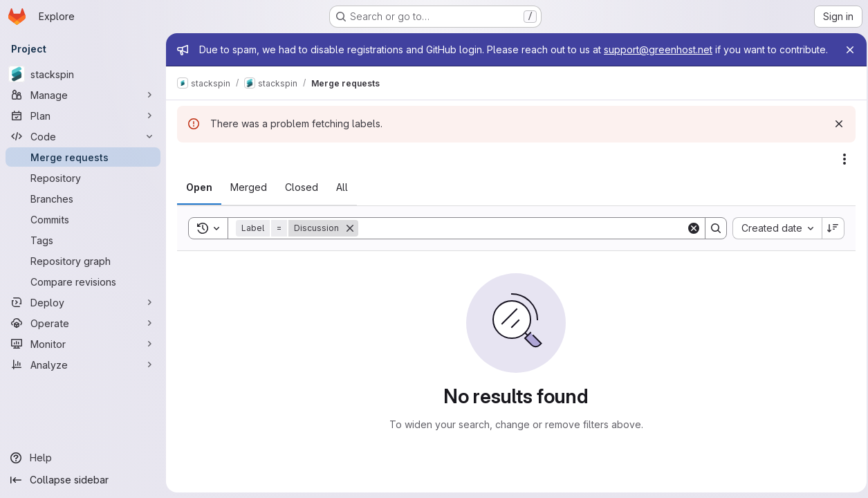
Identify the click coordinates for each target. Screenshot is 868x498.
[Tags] (83, 240)
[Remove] (350, 242)
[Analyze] (83, 365)
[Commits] (83, 219)
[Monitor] (83, 344)
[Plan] (83, 116)
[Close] (846, 50)
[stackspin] (83, 74)
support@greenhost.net (658, 49)
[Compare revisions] (83, 282)
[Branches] (83, 199)
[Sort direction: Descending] (829, 242)
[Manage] (83, 95)
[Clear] (690, 242)
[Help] (83, 458)
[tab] (199, 201)
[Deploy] (83, 302)
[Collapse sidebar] (83, 480)
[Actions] (840, 173)
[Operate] (83, 323)
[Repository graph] (83, 261)
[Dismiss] (835, 138)
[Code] (83, 136)
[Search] (520, 242)
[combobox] (773, 242)
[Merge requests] (83, 157)
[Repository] (83, 178)
